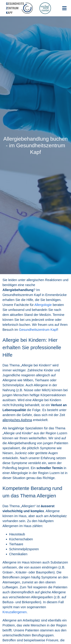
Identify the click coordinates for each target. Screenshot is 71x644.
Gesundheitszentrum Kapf (38, 330)
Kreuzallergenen (15, 612)
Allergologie (43, 305)
